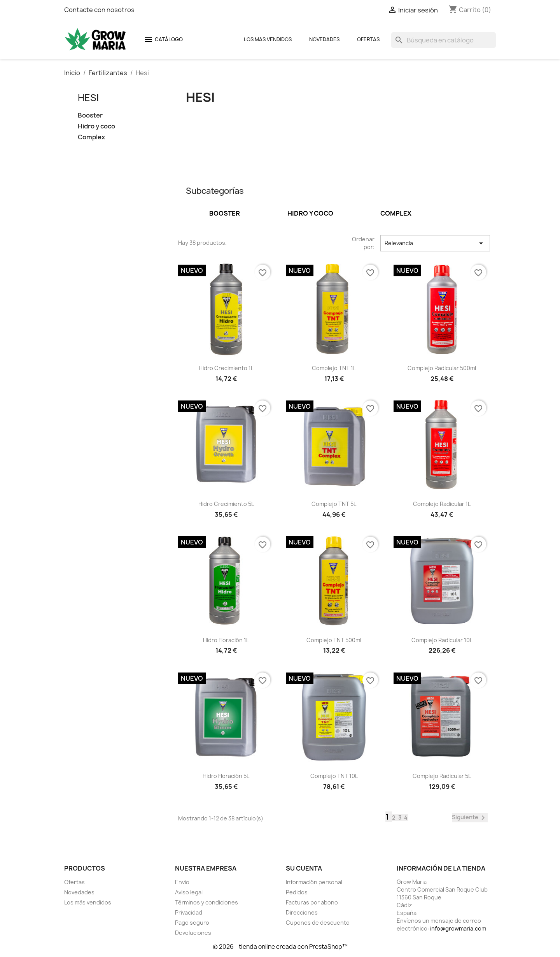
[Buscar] (444, 40)
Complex (91, 137)
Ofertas (368, 39)
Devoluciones (193, 933)
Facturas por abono (312, 902)
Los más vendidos (88, 902)
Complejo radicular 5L (442, 776)
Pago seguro (192, 923)
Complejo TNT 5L (334, 504)
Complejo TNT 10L (334, 776)
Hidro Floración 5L (226, 776)
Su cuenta (304, 868)
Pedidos (297, 892)
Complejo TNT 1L (334, 368)
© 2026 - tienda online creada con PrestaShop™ (280, 947)
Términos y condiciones (206, 902)
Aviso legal (189, 892)
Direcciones (302, 912)
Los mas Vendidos (268, 39)
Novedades (324, 39)
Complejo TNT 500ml (334, 640)
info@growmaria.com (458, 928)
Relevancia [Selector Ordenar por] (435, 243)
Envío (182, 882)
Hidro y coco (96, 126)
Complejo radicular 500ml (442, 368)
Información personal (314, 882)
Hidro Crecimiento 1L (226, 368)
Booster (90, 115)
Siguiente (470, 818)
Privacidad (189, 912)
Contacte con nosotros (99, 10)
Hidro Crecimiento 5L (226, 504)
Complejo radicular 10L (442, 640)
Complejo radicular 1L (442, 504)
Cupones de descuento (318, 923)
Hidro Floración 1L (226, 640)
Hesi (88, 98)
